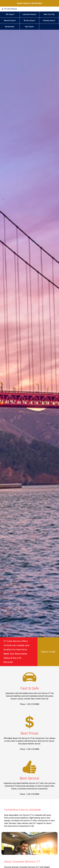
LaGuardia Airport (29, 14)
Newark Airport (10, 21)
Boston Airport (29, 21)
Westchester (10, 27)
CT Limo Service (11, 9)
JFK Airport (10, 14)
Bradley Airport (49, 21)
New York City (49, 14)
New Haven (29, 27)
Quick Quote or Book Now (29, 3)
